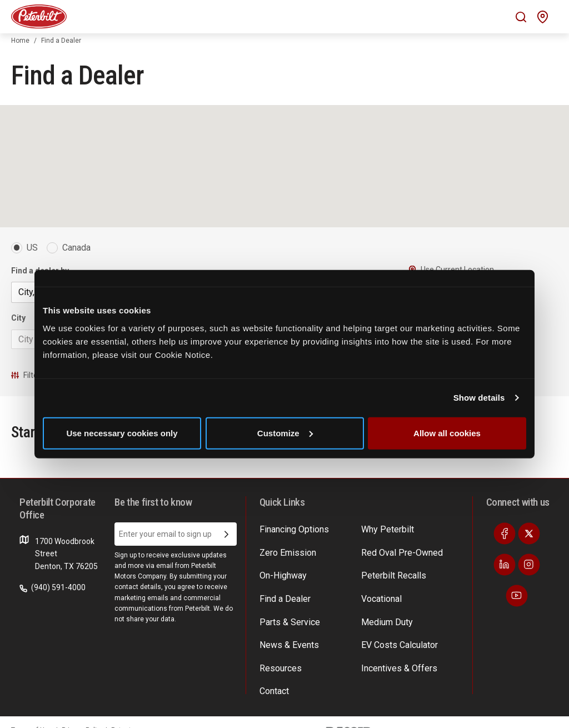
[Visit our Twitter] (529, 548)
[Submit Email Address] (226, 549)
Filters (28, 375)
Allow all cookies (447, 433)
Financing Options (291, 543)
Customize (285, 433)
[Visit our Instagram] (529, 579)
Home (20, 41)
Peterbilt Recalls (390, 586)
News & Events (285, 650)
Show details (479, 398)
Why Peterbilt (385, 543)
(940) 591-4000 (53, 602)
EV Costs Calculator (395, 650)
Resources (278, 671)
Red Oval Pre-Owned (398, 564)
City (18, 318)
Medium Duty (385, 628)
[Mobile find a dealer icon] (543, 17)
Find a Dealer (282, 607)
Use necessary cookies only (122, 433)
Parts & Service (286, 628)
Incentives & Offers (395, 671)
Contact (273, 692)
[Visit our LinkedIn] (505, 579)
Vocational (380, 607)
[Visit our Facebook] (505, 548)
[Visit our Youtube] (517, 610)
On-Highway (281, 586)
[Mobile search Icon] (521, 17)
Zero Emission (284, 564)
